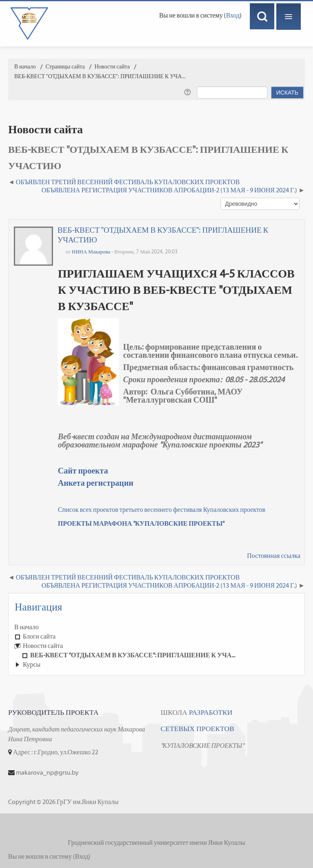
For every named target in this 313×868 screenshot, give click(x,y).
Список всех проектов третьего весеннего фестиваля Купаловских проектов (162, 510)
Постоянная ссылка (274, 556)
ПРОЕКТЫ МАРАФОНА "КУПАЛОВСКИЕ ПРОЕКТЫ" (141, 523)
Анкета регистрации (96, 483)
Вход (233, 15)
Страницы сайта (65, 67)
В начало (26, 627)
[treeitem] (156, 627)
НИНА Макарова (91, 252)
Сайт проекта (83, 471)
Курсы (32, 664)
